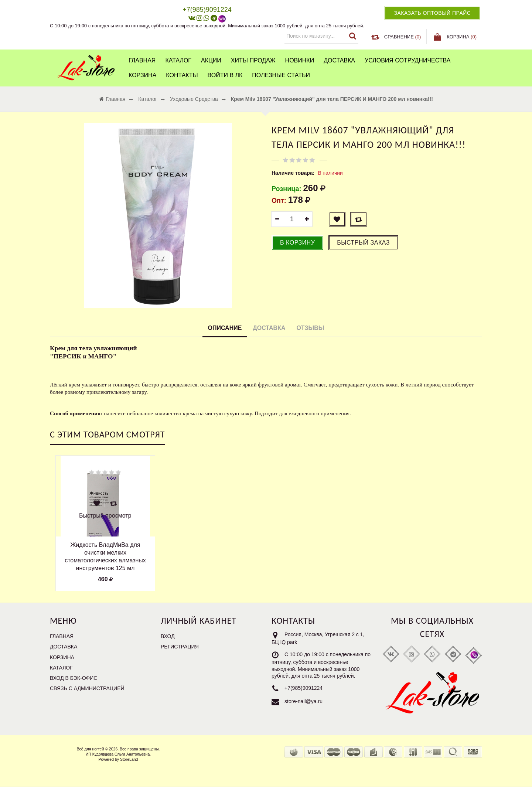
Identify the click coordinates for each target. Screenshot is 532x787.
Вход (168, 636)
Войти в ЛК (225, 75)
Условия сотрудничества (407, 60)
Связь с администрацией (87, 688)
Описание (225, 328)
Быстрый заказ (363, 243)
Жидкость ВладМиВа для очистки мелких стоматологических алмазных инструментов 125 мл (105, 556)
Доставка (339, 60)
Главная (142, 60)
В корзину (297, 243)
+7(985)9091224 (303, 688)
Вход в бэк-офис (74, 678)
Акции (211, 60)
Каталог (178, 60)
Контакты (182, 75)
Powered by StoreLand (118, 759)
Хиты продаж (253, 60)
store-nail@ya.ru (303, 701)
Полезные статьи (281, 75)
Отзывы (310, 328)
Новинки (300, 60)
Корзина (142, 75)
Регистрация (180, 647)
